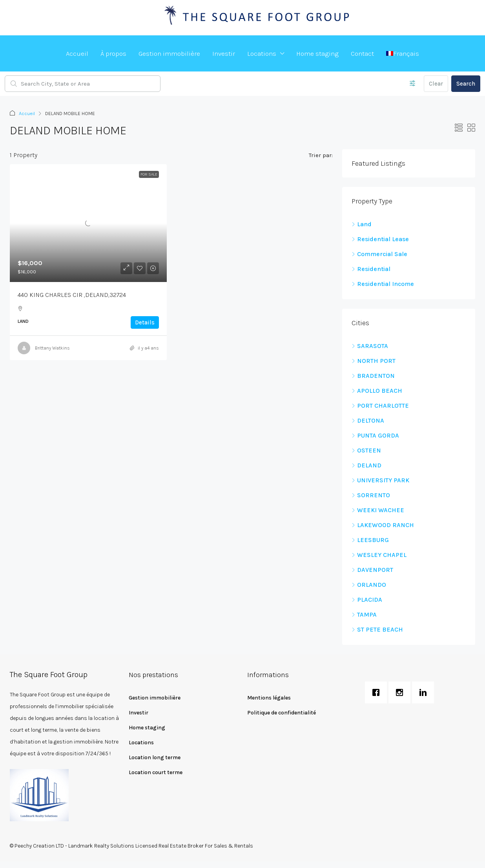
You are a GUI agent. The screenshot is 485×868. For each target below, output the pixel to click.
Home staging (317, 53)
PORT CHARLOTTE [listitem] (380, 406)
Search (466, 84)
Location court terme (156, 772)
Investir (224, 53)
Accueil (77, 53)
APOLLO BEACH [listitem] (377, 391)
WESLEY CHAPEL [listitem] (379, 555)
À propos (113, 53)
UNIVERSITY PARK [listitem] (380, 480)
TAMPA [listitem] (364, 614)
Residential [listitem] (371, 269)
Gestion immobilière (169, 53)
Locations (262, 53)
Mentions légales (269, 698)
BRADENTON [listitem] (373, 376)
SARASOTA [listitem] (370, 346)
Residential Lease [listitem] (380, 239)
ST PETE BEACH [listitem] (377, 629)
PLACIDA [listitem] (367, 600)
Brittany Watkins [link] (52, 348)
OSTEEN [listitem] (366, 450)
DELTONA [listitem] (368, 420)
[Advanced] (413, 84)
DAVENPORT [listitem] (372, 570)
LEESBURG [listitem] (370, 540)
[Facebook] (378, 692)
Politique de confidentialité (282, 713)
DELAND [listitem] (366, 465)
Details (145, 322)
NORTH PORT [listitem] (374, 361)
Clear (436, 84)
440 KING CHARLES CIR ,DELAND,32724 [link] (72, 295)
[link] (88, 223)
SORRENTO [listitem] (371, 495)
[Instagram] (401, 692)
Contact (362, 53)
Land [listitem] (362, 224)
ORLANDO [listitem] (369, 585)
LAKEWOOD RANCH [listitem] (383, 525)
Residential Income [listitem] (383, 284)
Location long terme (155, 757)
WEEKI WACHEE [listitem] (378, 510)
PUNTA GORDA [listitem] (375, 435)
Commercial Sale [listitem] (379, 254)
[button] (459, 128)
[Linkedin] (425, 692)
